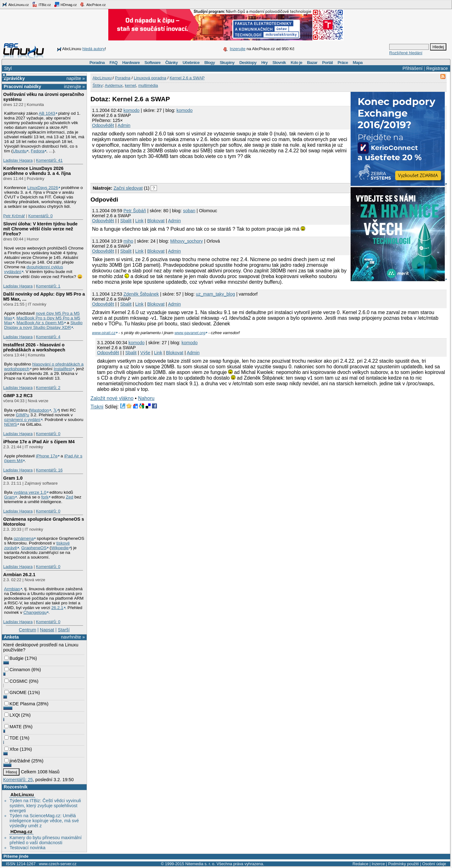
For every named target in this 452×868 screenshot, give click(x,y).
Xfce (11, 749)
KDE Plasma (20, 704)
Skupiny (227, 63)
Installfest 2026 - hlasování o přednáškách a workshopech (34, 347)
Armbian (12, 589)
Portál (327, 63)
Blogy (210, 63)
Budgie (14, 658)
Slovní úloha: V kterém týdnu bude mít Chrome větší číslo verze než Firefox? (40, 229)
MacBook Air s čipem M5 (40, 323)
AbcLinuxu (22, 795)
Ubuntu (19, 151)
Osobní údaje (434, 864)
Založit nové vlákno (112, 398)
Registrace (437, 68)
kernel (130, 85)
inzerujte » (74, 87)
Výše (145, 353)
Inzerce (378, 864)
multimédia (148, 85)
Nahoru (146, 398)
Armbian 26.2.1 (19, 575)
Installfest (63, 369)
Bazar (312, 63)
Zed (70, 497)
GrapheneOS (34, 548)
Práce (343, 63)
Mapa (358, 63)
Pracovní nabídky (22, 87)
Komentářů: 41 (49, 160)
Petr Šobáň (135, 211)
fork (45, 497)
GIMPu (22, 415)
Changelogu (35, 612)
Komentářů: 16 (49, 470)
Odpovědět (103, 125)
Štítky (98, 85)
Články (172, 63)
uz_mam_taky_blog (215, 294)
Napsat (47, 630)
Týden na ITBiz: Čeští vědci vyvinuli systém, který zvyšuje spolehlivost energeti (45, 806)
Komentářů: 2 (48, 388)
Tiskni (97, 407)
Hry (264, 63)
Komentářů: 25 (18, 780)
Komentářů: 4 (48, 337)
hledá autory (94, 49)
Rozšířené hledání (406, 53)
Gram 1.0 (13, 478)
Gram (9, 497)
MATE (13, 727)
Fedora (38, 151)
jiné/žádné (17, 761)
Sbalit (126, 221)
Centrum (27, 630)
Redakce (361, 864)
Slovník (279, 63)
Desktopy (248, 63)
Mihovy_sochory (186, 241)
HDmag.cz (65, 4)
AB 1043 (47, 113)
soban (189, 211)
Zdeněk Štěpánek (141, 294)
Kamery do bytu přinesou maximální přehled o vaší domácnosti (46, 840)
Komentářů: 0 (40, 216)
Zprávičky (14, 78)
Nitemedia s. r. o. (200, 864)
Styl (8, 68)
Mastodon (40, 410)
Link (139, 221)
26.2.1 (57, 608)
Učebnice (191, 63)
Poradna (97, 63)
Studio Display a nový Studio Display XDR (43, 325)
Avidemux (114, 85)
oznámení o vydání (22, 420)
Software (152, 63)
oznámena (24, 538)
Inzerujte (238, 49)
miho (128, 241)
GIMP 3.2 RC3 (18, 396)
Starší (64, 630)
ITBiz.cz (41, 4)
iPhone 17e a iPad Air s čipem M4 (39, 442)
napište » (76, 78)
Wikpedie (60, 548)
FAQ (113, 63)
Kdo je (296, 63)
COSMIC (16, 681)
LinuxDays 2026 (43, 188)
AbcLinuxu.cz (15, 4)
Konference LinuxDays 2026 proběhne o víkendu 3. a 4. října (37, 171)
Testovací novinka (27, 848)
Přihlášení (412, 68)
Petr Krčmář (14, 216)
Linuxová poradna (150, 78)
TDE (11, 738)
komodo (131, 110)
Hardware (131, 63)
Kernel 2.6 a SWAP (187, 78)
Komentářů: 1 (48, 286)
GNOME (15, 692)
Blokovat (156, 221)
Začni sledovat (128, 188)
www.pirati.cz (104, 333)
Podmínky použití (403, 864)
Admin (124, 125)
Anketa (11, 637)
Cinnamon (17, 670)
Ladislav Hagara (18, 160)
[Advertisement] (164, 170)
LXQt (12, 715)
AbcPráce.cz (93, 4)
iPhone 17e (47, 456)
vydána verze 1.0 (30, 492)
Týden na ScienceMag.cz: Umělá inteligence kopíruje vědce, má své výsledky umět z (44, 821)
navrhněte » (73, 637)
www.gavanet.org (190, 333)
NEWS (11, 424)
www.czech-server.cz (58, 864)
